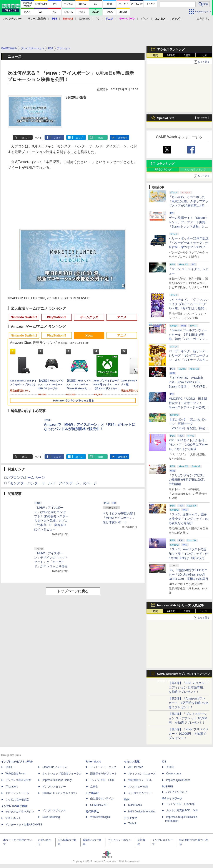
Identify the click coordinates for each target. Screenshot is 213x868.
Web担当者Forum (16, 774)
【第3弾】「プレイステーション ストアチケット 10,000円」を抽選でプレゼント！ (188, 718)
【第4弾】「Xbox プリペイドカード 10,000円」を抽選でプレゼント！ (189, 734)
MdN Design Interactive (142, 812)
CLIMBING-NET (100, 805)
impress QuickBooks (178, 780)
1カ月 (204, 55)
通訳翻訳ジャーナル (140, 780)
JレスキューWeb (138, 787)
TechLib (133, 823)
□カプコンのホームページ (25, 478)
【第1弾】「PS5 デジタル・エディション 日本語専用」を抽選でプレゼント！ (188, 687)
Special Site (166, 118)
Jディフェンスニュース (142, 774)
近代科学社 (92, 812)
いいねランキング (196, 170)
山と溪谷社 (92, 793)
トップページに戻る (73, 591)
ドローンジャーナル (17, 793)
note (101, 138)
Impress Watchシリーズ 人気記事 (181, 605)
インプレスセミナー (54, 787)
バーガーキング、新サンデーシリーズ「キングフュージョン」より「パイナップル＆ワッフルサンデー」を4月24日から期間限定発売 (188, 360)
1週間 (187, 55)
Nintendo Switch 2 (24, 317)
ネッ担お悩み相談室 (17, 800)
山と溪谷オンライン (102, 799)
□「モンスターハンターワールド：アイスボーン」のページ (51, 483)
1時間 (155, 55)
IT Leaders (12, 787)
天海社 (170, 767)
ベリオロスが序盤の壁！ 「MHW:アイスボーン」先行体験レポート (119, 518)
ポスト (26, 138)
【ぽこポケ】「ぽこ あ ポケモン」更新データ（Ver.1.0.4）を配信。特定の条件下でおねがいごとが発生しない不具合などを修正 (188, 428)
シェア (57, 138)
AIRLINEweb (136, 767)
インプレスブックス (54, 810)
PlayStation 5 (57, 317)
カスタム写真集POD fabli (182, 810)
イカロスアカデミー (140, 793)
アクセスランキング (171, 50)
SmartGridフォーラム (55, 767)
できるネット (13, 818)
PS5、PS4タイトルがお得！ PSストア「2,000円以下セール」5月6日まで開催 (188, 445)
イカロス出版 (132, 762)
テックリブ (130, 818)
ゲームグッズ (89, 317)
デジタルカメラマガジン (20, 812)
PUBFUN (167, 787)
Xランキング (166, 164)
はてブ (79, 138)
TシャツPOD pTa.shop (180, 804)
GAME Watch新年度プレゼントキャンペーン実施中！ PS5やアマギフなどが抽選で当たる (183, 675)
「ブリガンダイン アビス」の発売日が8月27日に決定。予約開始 (188, 480)
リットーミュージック (103, 767)
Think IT (10, 767)
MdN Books (135, 805)
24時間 (171, 55)
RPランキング (163, 170)
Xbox (89, 335)
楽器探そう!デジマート (104, 774)
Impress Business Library (57, 780)
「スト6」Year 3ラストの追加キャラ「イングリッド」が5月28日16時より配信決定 (188, 554)
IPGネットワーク (172, 799)
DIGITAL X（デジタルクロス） (60, 793)
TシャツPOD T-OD (102, 780)
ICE (164, 762)
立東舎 (94, 787)
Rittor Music (93, 762)
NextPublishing (51, 817)
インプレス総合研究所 (18, 780)
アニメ (122, 317)
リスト (38, 138)
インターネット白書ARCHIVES (24, 825)
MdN (127, 800)
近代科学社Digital (100, 817)
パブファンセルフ (177, 792)
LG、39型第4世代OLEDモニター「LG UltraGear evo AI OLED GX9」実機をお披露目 (188, 574)
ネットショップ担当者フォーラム (62, 774)
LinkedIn (123, 138)
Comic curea (174, 774)
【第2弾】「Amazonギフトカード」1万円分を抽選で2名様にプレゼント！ (189, 703)
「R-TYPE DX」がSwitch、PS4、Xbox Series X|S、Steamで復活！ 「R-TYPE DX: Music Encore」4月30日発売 (188, 386)
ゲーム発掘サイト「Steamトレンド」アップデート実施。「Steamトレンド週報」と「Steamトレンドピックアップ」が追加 (188, 226)
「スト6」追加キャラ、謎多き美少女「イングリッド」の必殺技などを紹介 (188, 519)
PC (97, 19)
